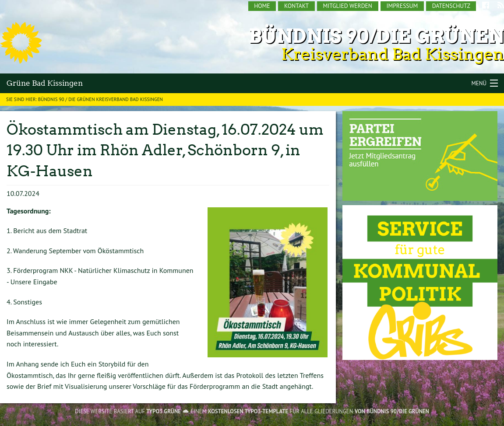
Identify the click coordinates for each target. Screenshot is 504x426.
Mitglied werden (348, 6)
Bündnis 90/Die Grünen (376, 36)
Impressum (402, 6)
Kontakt (296, 6)
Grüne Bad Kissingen (45, 83)
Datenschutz (451, 6)
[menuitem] (263, 6)
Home (262, 6)
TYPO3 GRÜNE (164, 411)
